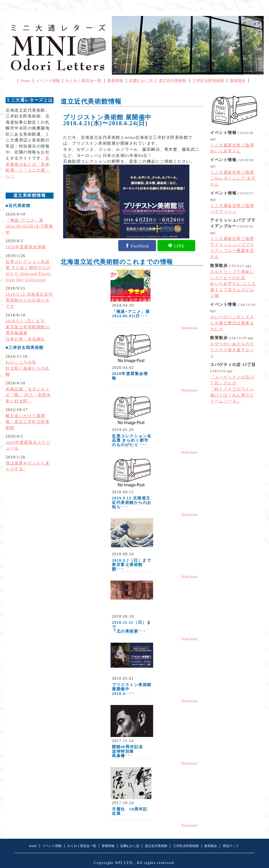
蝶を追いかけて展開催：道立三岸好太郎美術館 (28, 422)
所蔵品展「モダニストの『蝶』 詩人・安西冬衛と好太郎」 (28, 395)
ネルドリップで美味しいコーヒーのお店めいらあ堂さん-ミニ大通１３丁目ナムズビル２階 (233, 284)
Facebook (140, 246)
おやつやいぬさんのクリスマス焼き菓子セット (232, 350)
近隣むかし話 (141, 81)
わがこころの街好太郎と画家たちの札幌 (28, 368)
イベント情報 (48, 81)
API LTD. (124, 863)
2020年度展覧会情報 (26, 247)
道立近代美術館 (172, 81)
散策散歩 (238, 81)
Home (25, 81)
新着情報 (115, 81)
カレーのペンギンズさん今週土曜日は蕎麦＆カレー (232, 323)
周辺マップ (231, 846)
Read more (190, 327)
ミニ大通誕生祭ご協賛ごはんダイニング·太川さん (233, 178)
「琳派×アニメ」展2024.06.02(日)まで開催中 (29, 226)
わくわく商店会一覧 (83, 81)
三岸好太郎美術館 (208, 81)
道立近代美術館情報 (91, 101)
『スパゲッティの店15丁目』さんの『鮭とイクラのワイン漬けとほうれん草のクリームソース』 (232, 389)
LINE (179, 246)
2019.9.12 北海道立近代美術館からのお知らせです (29, 300)
